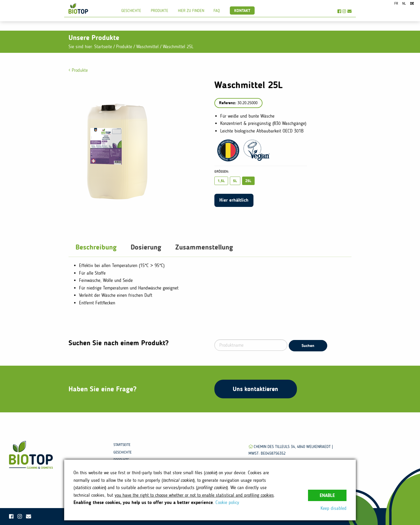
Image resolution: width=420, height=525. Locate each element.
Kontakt (242, 11)
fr (396, 4)
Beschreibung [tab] (96, 247)
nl (404, 4)
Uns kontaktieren (256, 389)
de (412, 4)
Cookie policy (227, 502)
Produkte (160, 11)
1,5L (221, 181)
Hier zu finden (191, 11)
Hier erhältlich (234, 200)
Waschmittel (148, 47)
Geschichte (131, 11)
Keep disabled (334, 508)
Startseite (103, 47)
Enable (327, 495)
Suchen (308, 346)
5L (235, 181)
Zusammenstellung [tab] (204, 247)
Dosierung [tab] (146, 247)
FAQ (217, 11)
